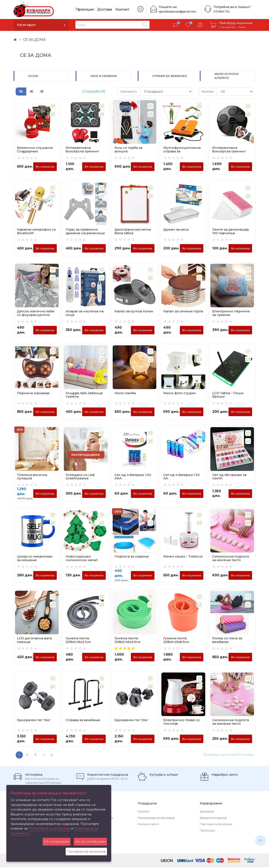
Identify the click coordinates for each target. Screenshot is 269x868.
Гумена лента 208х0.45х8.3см (176, 641)
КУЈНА (33, 76)
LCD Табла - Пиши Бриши (228, 395)
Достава (106, 9)
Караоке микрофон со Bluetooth (36, 231)
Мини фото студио (180, 393)
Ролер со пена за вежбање (227, 641)
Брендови (207, 812)
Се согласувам (57, 841)
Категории (26, 25)
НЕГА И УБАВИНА (104, 76)
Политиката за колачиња (49, 828)
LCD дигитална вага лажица (34, 641)
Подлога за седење (132, 557)
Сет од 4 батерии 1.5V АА (182, 477)
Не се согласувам (90, 841)
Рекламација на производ (156, 819)
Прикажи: (208, 91)
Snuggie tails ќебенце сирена (84, 395)
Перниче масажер (33, 393)
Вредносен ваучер (213, 819)
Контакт (124, 9)
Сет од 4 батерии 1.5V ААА (133, 477)
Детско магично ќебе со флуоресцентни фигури (36, 315)
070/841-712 (221, 12)
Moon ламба (125, 393)
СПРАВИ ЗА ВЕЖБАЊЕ (170, 76)
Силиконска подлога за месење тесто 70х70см (231, 560)
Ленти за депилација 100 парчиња (230, 231)
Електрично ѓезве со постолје (182, 722)
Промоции (85, 9)
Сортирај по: (129, 91)
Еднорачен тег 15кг (34, 721)
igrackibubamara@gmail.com (177, 12)
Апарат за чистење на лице (85, 313)
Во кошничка (45, 167)
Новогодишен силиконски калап (82, 559)
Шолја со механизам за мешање (35, 559)
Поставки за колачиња (86, 851)
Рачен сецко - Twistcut (183, 557)
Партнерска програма (216, 825)
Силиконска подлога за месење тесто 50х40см (231, 724)
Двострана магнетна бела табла (133, 231)
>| (51, 756)
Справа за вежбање (83, 721)
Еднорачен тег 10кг (131, 721)
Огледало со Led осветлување (80, 477)
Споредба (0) (94, 91)
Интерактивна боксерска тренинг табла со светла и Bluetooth (83, 153)
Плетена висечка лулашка (32, 477)
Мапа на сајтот (148, 825)
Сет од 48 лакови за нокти (229, 477)
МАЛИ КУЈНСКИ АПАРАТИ (226, 76)
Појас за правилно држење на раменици (85, 231)
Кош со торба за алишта (128, 149)
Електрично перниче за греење (231, 313)
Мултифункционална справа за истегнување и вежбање (182, 153)
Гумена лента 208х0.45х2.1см (78, 641)
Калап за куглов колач (134, 311)
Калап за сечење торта (183, 311)
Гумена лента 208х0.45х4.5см (128, 641)
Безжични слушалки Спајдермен (35, 149)
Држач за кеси (176, 230)
